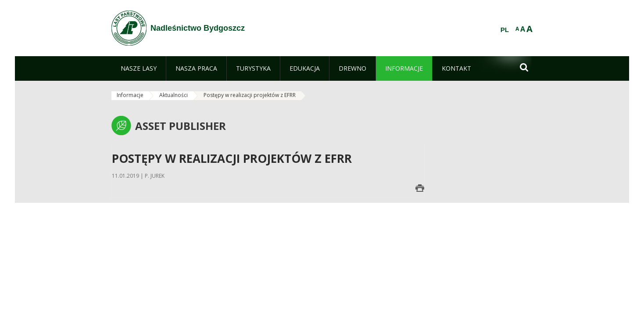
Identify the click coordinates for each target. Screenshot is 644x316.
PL (505, 30)
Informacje (130, 95)
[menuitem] (139, 68)
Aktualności (174, 95)
